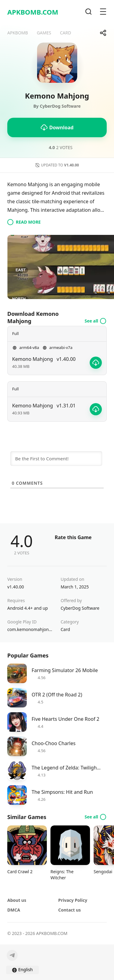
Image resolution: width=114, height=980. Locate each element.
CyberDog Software (80, 608)
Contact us (70, 910)
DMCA (14, 910)
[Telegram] (12, 955)
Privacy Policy (73, 900)
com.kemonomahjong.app (30, 629)
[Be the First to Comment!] (56, 459)
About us (17, 900)
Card (66, 629)
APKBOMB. (33, 12)
